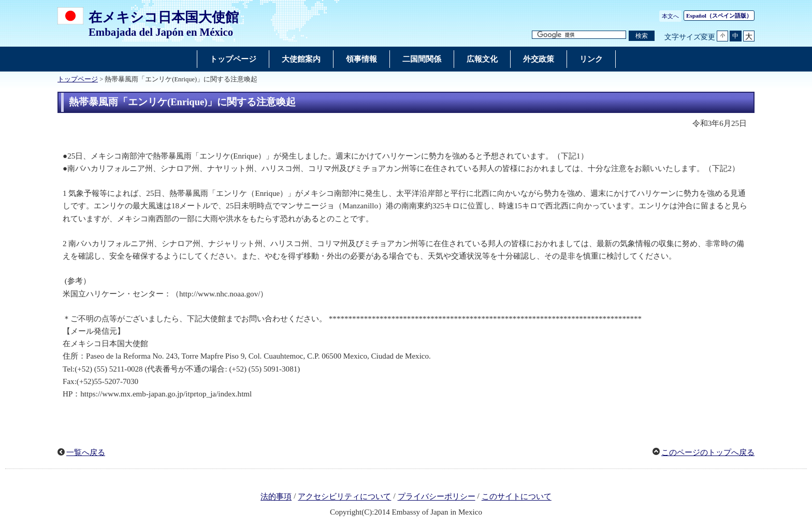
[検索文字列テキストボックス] (579, 35)
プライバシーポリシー (437, 497)
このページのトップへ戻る (708, 452)
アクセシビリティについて (344, 497)
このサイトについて (517, 497)
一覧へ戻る (86, 452)
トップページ (78, 79)
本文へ (670, 16)
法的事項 (276, 497)
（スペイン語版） (719, 16)
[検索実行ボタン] (642, 36)
